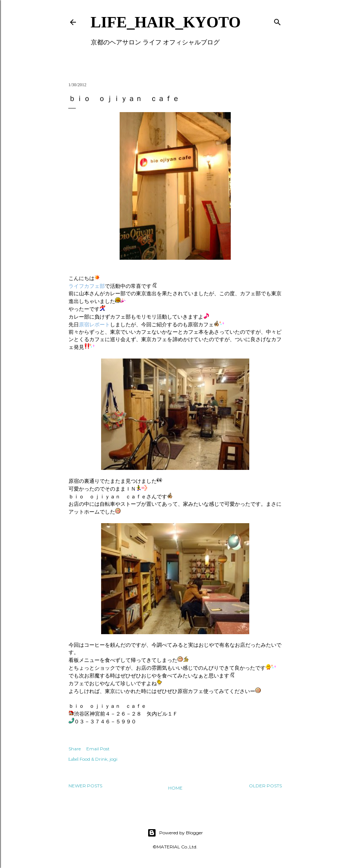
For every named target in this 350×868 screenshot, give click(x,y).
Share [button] (75, 749)
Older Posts (265, 786)
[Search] (277, 21)
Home (175, 788)
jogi (114, 759)
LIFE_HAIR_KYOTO (166, 22)
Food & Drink (94, 759)
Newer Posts (85, 786)
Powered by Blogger (175, 833)
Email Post (98, 749)
